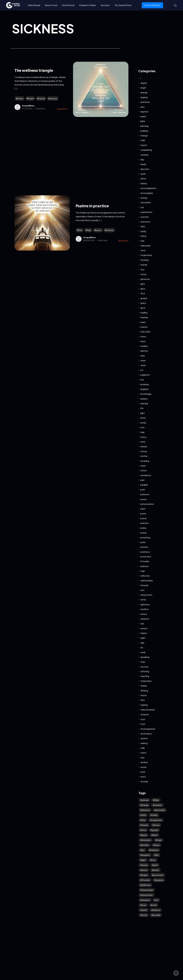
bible (143, 121)
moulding (145, 461)
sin (142, 647)
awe (143, 107)
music (143, 466)
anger (143, 88)
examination (146, 212)
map (143, 432)
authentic (145, 102)
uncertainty (146, 734)
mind (143, 442)
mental (42, 99)
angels (144, 83)
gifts (143, 284)
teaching (145, 676)
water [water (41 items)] (144, 910)
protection (146, 557)
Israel (143, 360)
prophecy (145, 552)
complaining (146, 150)
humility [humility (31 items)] (145, 845)
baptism (144, 112)
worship (144, 781)
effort (143, 179)
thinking (144, 691)
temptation (146, 681)
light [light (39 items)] (144, 860)
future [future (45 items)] (157, 825)
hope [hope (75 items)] (159, 840)
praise (143, 528)
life (142, 408)
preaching (145, 537)
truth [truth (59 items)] (154, 905)
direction (145, 169)
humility (144, 346)
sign (142, 643)
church (144, 145)
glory (143, 289)
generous (145, 279)
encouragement (148, 188)
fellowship (145, 246)
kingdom (145, 389)
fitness (20, 99)
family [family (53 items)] (155, 815)
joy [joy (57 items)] (143, 850)
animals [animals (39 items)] (145, 800)
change (144, 136)
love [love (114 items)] (154, 860)
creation (145, 155)
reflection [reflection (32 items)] (146, 885)
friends (144, 265)
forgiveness (146, 255)
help (89, 230)
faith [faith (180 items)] (144, 815)
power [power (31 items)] (156, 870)
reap (143, 571)
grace (143, 303)
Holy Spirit (145, 332)
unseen (144, 738)
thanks (144, 686)
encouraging (147, 193)
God (143, 293)
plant (143, 509)
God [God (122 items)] (144, 830)
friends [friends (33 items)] (145, 825)
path (143, 490)
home (143, 337)
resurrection (146, 595)
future (144, 274)
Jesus (143, 365)
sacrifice (145, 609)
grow (143, 308)
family (143, 231)
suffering (145, 671)
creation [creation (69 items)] (158, 805)
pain (142, 480)
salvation (145, 619)
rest (142, 590)
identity (144, 351)
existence (145, 222)
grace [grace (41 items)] (144, 835)
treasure (145, 714)
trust (143, 719)
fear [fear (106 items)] (144, 820)
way (142, 758)
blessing (144, 126)
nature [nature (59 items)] (145, 865)
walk (143, 748)
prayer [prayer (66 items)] (145, 875)
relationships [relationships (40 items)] (147, 890)
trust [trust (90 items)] (144, 905)
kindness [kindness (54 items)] (155, 850)
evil (142, 207)
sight (143, 638)
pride (143, 542)
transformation (148, 710)
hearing (144, 317)
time (143, 700)
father (144, 236)
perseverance (147, 504)
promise (144, 547)
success (144, 667)
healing (144, 313)
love (142, 427)
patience (145, 494)
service (144, 628)
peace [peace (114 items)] (145, 870)
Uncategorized (148, 729)
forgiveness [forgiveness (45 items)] (157, 820)
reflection (145, 576)
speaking (145, 657)
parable (144, 485)
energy (144, 198)
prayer (144, 533)
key (142, 380)
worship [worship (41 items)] (157, 915)
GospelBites (28, 106)
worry (143, 777)
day (142, 159)
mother (144, 456)
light (143, 413)
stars (143, 662)
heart (143, 322)
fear (80, 230)
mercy (143, 437)
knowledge (146, 394)
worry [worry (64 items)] (144, 915)
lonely (143, 423)
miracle (144, 446)
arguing (144, 97)
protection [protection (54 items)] (158, 875)
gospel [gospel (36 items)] (155, 830)
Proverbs (145, 561)
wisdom (144, 762)
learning (144, 403)
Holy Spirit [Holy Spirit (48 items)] (146, 840)
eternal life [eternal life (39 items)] (160, 810)
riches (143, 600)
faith (143, 226)
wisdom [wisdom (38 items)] (156, 910)
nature (144, 470)
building (144, 131)
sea (142, 623)
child (143, 140)
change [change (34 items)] (145, 805)
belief (143, 116)
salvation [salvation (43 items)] (146, 900)
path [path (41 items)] (156, 865)
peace (99, 230)
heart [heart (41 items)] (155, 835)
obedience (146, 475)
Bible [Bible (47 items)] (157, 800)
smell (143, 652)
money (144, 451)
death (143, 164)
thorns (144, 695)
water (143, 753)
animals (144, 93)
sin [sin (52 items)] (157, 900)
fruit (142, 270)
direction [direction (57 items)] (146, 810)
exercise (145, 217)
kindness (145, 384)
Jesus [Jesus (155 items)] (157, 845)
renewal (144, 585)
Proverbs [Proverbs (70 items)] (146, 880)
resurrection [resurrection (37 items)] (147, 895)
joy (142, 370)
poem (143, 514)
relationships (147, 580)
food (143, 250)
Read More (62, 109)
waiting (144, 743)
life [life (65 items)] (157, 855)
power (144, 518)
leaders (144, 399)
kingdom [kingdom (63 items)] (146, 855)
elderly (144, 183)
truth (143, 724)
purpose (145, 566)
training (144, 705)
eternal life (146, 202)
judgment (145, 375)
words (143, 767)
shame (144, 633)
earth (143, 174)
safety (144, 614)
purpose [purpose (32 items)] (160, 880)
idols (143, 356)
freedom (145, 260)
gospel (144, 298)
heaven (144, 327)
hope (143, 341)
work (143, 772)
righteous (145, 604)
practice (145, 523)
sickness (54, 99)
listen (143, 418)
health (31, 99)
